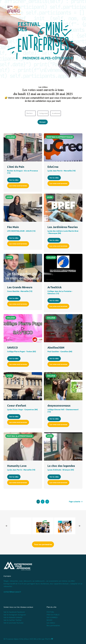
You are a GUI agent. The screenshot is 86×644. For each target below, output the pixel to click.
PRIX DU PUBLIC (53, 615)
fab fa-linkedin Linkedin (13, 617)
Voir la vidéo (14, 180)
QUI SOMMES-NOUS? (52, 619)
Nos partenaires (53, 626)
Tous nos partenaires (43, 544)
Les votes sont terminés (18, 186)
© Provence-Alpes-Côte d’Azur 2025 (19, 639)
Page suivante (76, 502)
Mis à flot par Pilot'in (43, 639)
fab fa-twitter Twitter (13, 620)
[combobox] (43, 113)
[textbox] (43, 113)
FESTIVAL (50, 612)
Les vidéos (51, 623)
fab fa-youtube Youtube (13, 623)
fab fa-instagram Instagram (15, 615)
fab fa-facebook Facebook (14, 612)
